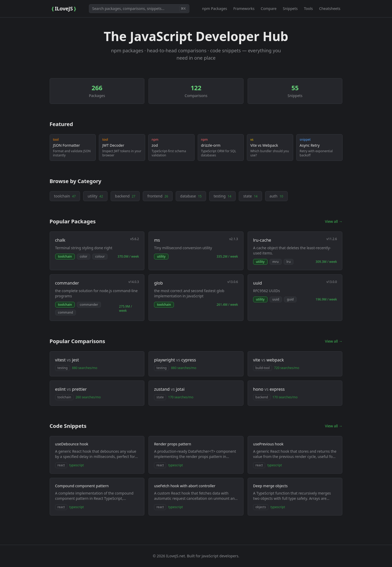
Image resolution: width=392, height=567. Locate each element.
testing (222, 196)
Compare (269, 8)
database (191, 196)
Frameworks (244, 8)
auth (276, 196)
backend (125, 196)
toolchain (65, 196)
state (250, 196)
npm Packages (215, 8)
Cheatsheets (330, 8)
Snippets (290, 8)
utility (95, 196)
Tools (308, 8)
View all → (334, 221)
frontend (158, 196)
